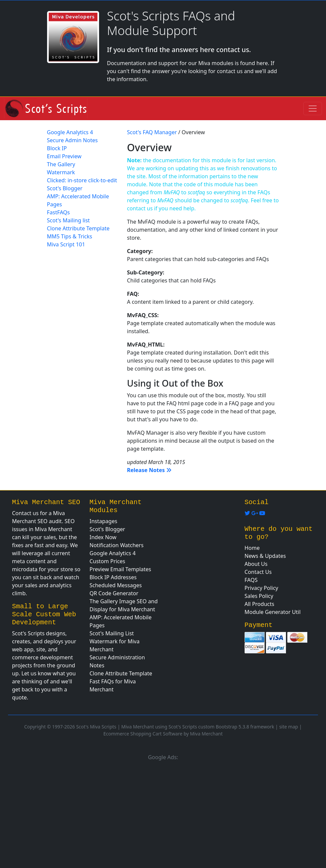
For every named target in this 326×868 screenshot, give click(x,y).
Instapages (103, 521)
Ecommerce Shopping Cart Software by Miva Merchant (163, 734)
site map (289, 727)
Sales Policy (259, 596)
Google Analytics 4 (70, 132)
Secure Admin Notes (72, 140)
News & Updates (265, 556)
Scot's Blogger (65, 188)
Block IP (57, 148)
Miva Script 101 (66, 244)
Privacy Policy (261, 588)
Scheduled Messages (116, 585)
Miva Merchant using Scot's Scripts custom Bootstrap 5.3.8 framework (198, 727)
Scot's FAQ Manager (152, 132)
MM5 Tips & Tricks (70, 236)
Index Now (103, 537)
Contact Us (258, 572)
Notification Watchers (116, 545)
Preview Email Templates (120, 569)
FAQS (251, 580)
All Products (259, 604)
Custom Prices (107, 561)
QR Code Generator (114, 593)
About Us (256, 564)
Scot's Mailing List (112, 633)
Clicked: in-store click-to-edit (82, 180)
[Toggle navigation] (313, 108)
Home (252, 548)
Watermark (61, 172)
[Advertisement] (163, 813)
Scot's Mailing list (69, 220)
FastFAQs (59, 212)
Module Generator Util (273, 612)
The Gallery (61, 164)
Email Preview (64, 156)
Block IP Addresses (113, 577)
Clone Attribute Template (78, 228)
